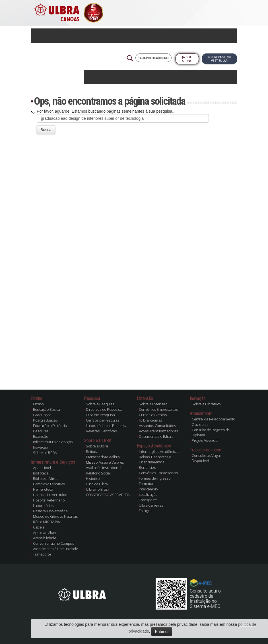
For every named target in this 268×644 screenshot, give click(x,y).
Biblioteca (41, 473)
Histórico (93, 478)
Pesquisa (41, 431)
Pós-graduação (45, 420)
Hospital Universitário (50, 495)
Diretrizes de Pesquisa (104, 409)
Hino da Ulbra (97, 484)
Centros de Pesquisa (103, 420)
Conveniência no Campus (53, 543)
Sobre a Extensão (153, 404)
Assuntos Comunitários (157, 426)
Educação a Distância (50, 426)
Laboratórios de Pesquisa (107, 426)
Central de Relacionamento (214, 419)
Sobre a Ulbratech (206, 404)
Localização (148, 494)
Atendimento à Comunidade (55, 549)
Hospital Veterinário (49, 500)
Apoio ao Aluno (45, 532)
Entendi (161, 631)
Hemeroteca (43, 489)
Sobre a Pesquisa (100, 404)
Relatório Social (98, 473)
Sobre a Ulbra (97, 446)
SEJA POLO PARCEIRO (153, 58)
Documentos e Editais (156, 436)
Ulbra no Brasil (98, 489)
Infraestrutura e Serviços (53, 442)
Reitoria (92, 451)
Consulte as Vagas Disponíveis (207, 458)
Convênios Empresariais (158, 409)
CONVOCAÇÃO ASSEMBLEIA (108, 495)
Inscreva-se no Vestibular (219, 59)
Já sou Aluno (187, 59)
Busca (46, 130)
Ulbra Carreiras (151, 505)
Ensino (38, 404)
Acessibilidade (45, 538)
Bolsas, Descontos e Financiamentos (155, 459)
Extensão (41, 436)
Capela (39, 527)
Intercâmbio (148, 489)
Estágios (146, 511)
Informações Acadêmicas (159, 451)
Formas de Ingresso (155, 478)
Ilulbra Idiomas (151, 420)
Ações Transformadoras (158, 431)
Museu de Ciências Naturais (55, 516)
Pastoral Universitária (50, 511)
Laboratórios (43, 505)
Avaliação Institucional (104, 468)
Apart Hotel (42, 468)
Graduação (42, 415)
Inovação (40, 447)
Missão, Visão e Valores (105, 462)
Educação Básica (47, 409)
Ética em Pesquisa (100, 415)
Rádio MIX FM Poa (47, 522)
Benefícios (147, 467)
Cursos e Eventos (153, 415)
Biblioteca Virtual (46, 478)
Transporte (42, 554)
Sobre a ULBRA (45, 453)
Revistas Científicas (101, 431)
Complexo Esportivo (49, 484)
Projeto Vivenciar (205, 440)
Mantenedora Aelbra (103, 457)
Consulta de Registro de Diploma (211, 432)
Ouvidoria (200, 424)
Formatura (147, 484)
